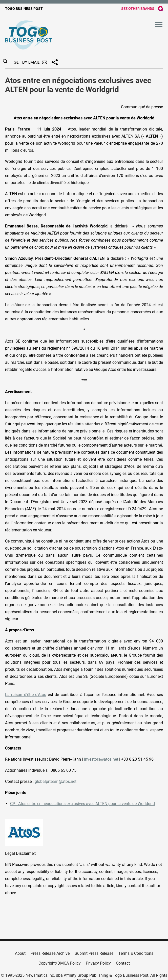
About (20, 953)
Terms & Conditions (136, 953)
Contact (123, 963)
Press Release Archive (50, 953)
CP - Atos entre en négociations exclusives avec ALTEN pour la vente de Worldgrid (82, 804)
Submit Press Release (94, 953)
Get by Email (30, 62)
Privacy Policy (98, 963)
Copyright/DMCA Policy (60, 963)
